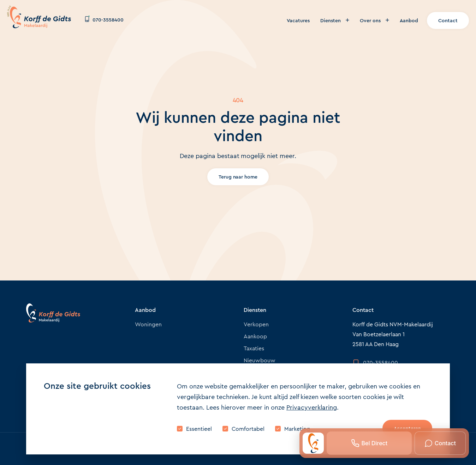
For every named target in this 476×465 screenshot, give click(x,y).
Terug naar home (238, 177)
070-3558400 (104, 20)
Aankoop (255, 336)
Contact (448, 20)
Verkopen (256, 324)
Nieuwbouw (260, 360)
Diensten (335, 20)
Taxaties (254, 348)
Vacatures (298, 20)
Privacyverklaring (312, 407)
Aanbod (409, 20)
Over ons (374, 20)
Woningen (148, 324)
